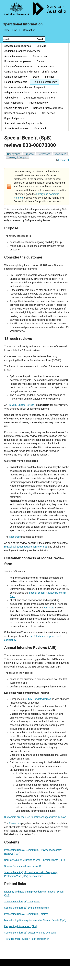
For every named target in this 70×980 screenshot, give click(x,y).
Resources (60, 154)
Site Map (41, 46)
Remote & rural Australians (48, 108)
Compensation (46, 67)
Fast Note (49, 608)
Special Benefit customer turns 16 (23, 866)
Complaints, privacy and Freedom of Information (31, 72)
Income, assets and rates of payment (25, 87)
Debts (36, 77)
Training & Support (17, 157)
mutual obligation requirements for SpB (26, 547)
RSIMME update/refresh (21, 405)
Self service (48, 113)
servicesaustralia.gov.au (18, 46)
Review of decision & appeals (20, 113)
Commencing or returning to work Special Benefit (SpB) (35, 860)
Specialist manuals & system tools (23, 123)
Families (50, 77)
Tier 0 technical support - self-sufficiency (27, 939)
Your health (40, 128)
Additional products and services (22, 51)
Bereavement (40, 56)
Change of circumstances (18, 67)
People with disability (16, 108)
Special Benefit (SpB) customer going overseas (30, 933)
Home (6, 30)
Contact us (29, 30)
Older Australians (14, 103)
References (44, 154)
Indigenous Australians (17, 93)
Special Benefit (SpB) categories (22, 902)
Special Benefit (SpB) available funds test (27, 908)
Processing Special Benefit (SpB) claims (26, 914)
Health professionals (16, 82)
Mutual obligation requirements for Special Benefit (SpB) (35, 920)
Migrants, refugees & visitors (39, 98)
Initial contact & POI (46, 93)
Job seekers (11, 98)
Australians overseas (16, 56)
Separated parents (14, 118)
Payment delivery (38, 103)
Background (14, 154)
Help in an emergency (45, 82)
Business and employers (18, 61)
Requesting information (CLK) (21, 926)
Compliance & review (16, 77)
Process (29, 154)
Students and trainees (16, 128)
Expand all (63, 160)
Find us (16, 30)
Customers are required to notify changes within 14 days (35, 817)
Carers (41, 61)
